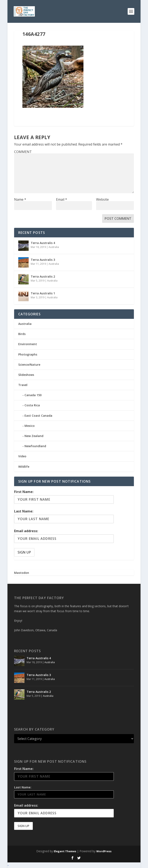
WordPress (104, 851)
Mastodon (22, 573)
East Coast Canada (38, 416)
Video (22, 456)
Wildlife (24, 467)
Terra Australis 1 (43, 293)
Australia (54, 247)
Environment (28, 344)
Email (62, 199)
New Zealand (34, 436)
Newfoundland (35, 446)
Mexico (30, 426)
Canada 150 (33, 395)
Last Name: (24, 511)
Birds (22, 334)
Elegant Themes (65, 851)
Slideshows (26, 375)
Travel (23, 385)
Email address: (26, 531)
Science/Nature (29, 365)
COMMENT (23, 152)
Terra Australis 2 (43, 276)
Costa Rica (32, 405)
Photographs (28, 354)
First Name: (24, 492)
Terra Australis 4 (43, 243)
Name (20, 199)
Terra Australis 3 (43, 260)
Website (102, 199)
